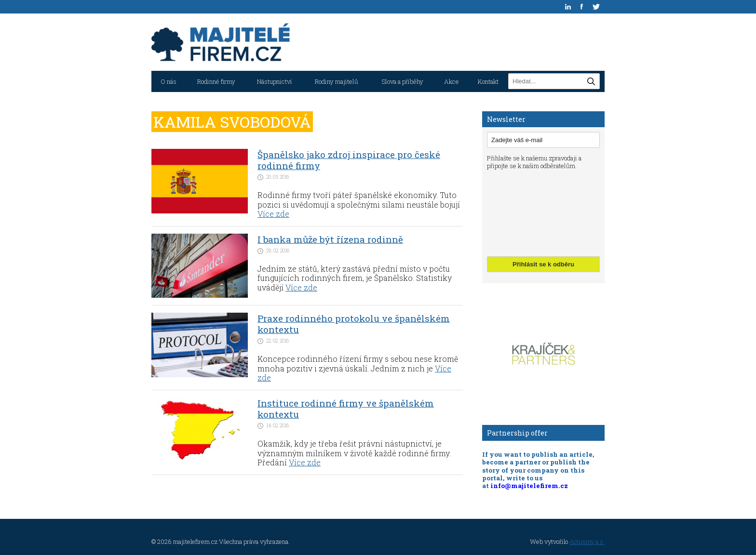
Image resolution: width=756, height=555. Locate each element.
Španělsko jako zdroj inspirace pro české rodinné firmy (349, 160)
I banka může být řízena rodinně (330, 239)
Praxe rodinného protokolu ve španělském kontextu (354, 324)
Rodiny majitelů (337, 81)
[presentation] (526, 212)
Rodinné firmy (216, 81)
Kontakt (488, 81)
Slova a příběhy (402, 81)
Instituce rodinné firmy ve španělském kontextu (346, 409)
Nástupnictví (275, 81)
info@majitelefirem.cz (529, 486)
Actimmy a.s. (587, 542)
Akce (452, 81)
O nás (169, 81)
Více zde (273, 214)
